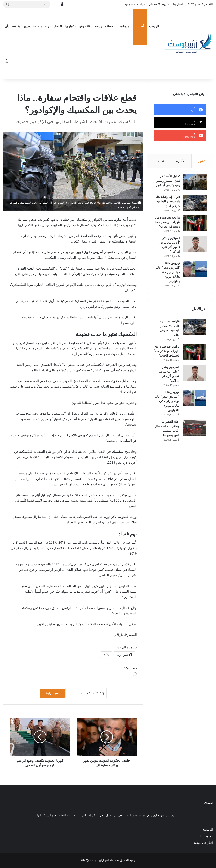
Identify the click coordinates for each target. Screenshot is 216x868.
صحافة (109, 26)
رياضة (98, 26)
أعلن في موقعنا (203, 843)
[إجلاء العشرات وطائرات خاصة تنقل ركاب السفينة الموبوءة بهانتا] (194, 433)
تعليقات (159, 161)
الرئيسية (154, 26)
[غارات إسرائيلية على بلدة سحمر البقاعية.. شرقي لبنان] (194, 203)
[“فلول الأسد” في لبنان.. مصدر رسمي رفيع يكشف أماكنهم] (194, 183)
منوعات (37, 26)
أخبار (141, 26)
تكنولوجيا (70, 26)
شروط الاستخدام (159, 4)
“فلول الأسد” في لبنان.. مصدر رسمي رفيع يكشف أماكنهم (167, 181)
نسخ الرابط (52, 693)
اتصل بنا (178, 4)
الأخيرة (181, 161)
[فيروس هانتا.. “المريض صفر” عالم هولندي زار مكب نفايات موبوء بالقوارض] (194, 274)
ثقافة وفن (85, 26)
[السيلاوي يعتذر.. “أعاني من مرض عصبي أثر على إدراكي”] (194, 249)
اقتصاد (58, 26)
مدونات (125, 26)
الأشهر (202, 161)
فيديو (27, 26)
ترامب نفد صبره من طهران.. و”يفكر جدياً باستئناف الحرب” (167, 227)
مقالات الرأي (13, 26)
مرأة (48, 26)
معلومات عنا (205, 836)
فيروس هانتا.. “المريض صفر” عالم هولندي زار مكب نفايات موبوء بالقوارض (167, 277)
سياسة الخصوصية (135, 4)
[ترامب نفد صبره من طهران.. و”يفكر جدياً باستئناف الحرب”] (194, 229)
